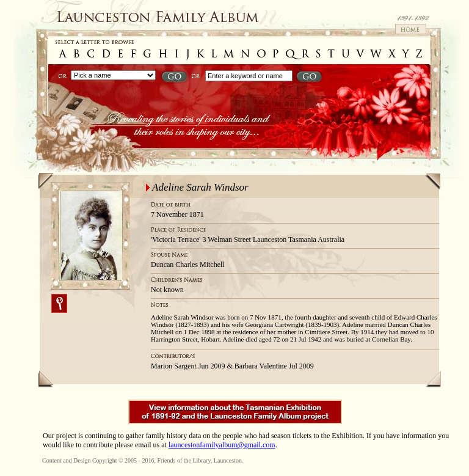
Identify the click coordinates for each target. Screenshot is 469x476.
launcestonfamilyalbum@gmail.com (222, 445)
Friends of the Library (184, 460)
